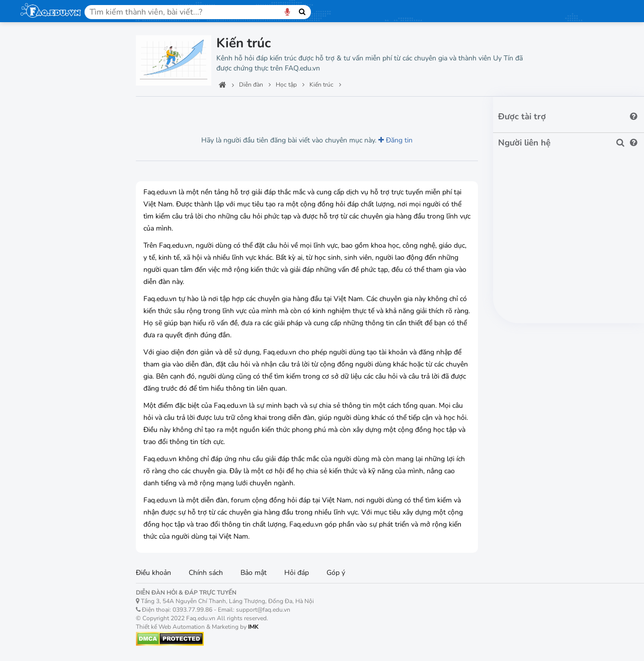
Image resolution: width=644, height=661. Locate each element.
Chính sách (206, 573)
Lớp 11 (39, 315)
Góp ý (336, 573)
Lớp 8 (37, 262)
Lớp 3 (37, 174)
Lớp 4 (37, 192)
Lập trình (42, 368)
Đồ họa (39, 385)
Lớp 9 (37, 280)
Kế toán (40, 438)
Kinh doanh (46, 456)
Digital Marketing (55, 403)
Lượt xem (158, 111)
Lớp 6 (37, 227)
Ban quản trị (46, 71)
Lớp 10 (39, 297)
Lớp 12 (39, 333)
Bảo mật (254, 573)
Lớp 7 (37, 244)
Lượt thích (208, 111)
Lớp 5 (37, 209)
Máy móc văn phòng (62, 545)
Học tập (37, 118)
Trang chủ (41, 48)
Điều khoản (153, 573)
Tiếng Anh (45, 509)
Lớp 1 (37, 139)
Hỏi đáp (297, 573)
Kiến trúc (42, 491)
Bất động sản (48, 568)
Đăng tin (395, 140)
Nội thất (37, 615)
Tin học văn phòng (58, 350)
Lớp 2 (37, 156)
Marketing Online (55, 421)
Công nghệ (42, 95)
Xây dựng (43, 473)
